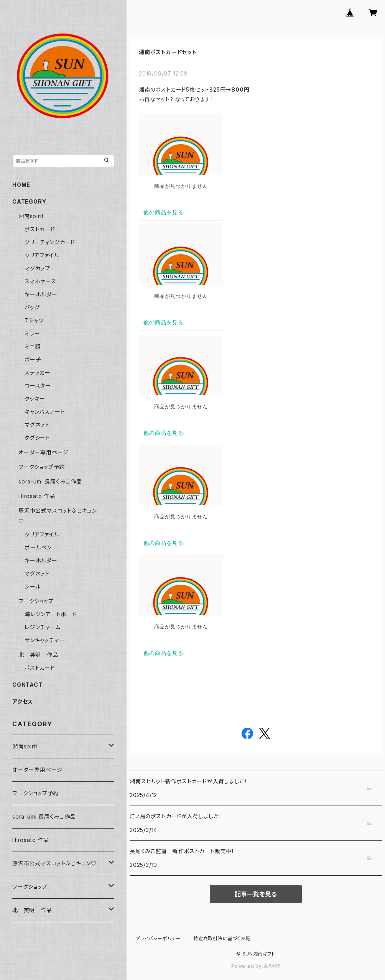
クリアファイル (42, 255)
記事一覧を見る (256, 894)
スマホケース (40, 281)
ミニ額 (32, 346)
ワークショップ (36, 601)
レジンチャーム (43, 627)
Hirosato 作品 (37, 496)
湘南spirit (31, 216)
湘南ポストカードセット (168, 52)
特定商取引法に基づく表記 (222, 938)
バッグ (32, 307)
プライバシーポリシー (158, 938)
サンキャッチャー (44, 640)
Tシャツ (34, 320)
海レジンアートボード (51, 614)
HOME (21, 185)
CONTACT (27, 685)
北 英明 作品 (38, 655)
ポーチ (33, 359)
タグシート (37, 438)
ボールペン (38, 547)
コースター (38, 386)
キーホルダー (41, 294)
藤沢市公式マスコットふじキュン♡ (54, 863)
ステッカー (38, 372)
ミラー (32, 333)
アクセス (23, 701)
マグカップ (37, 268)
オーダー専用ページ (44, 452)
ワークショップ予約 (42, 467)
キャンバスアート (45, 412)
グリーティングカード (50, 242)
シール (33, 586)
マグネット (37, 425)
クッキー (35, 399)
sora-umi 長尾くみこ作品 (50, 481)
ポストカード (40, 229)
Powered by (256, 966)
